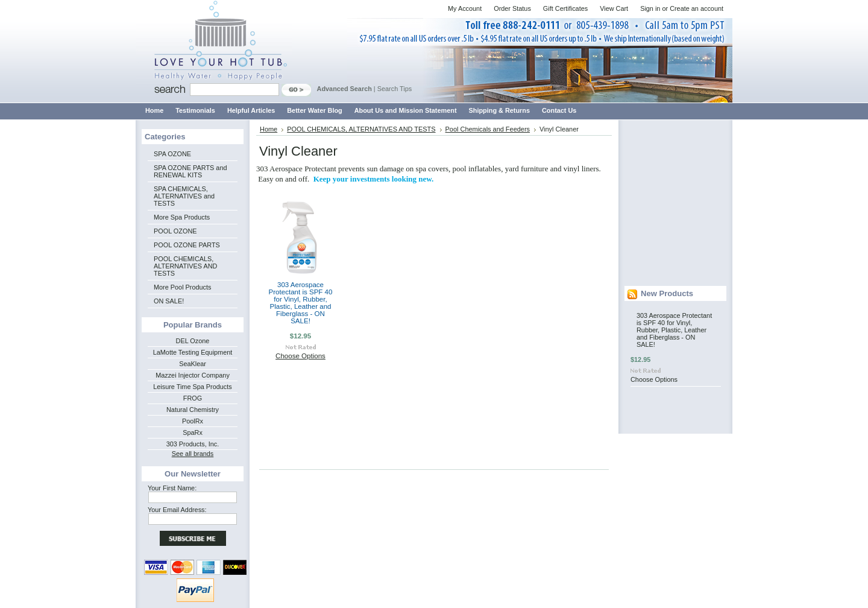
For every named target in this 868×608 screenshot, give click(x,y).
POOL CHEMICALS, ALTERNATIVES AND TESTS (185, 266)
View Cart (614, 8)
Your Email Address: (177, 510)
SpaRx (193, 432)
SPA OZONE (172, 154)
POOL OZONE (175, 231)
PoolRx (193, 421)
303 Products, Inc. (193, 444)
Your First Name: (172, 488)
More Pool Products (183, 287)
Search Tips (395, 89)
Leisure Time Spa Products (193, 387)
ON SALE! (169, 301)
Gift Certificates (565, 8)
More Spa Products (182, 217)
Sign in (650, 8)
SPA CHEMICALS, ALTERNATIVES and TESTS (184, 196)
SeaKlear (193, 364)
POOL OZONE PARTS (187, 245)
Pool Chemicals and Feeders (488, 129)
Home (269, 129)
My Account (465, 8)
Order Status (512, 8)
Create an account (697, 8)
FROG (193, 398)
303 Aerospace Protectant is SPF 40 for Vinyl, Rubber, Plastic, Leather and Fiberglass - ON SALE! (301, 303)
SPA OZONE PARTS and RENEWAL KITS (190, 171)
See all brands (193, 454)
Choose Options (300, 356)
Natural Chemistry (193, 410)
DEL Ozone (193, 341)
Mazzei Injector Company (193, 375)
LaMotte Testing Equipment (193, 352)
